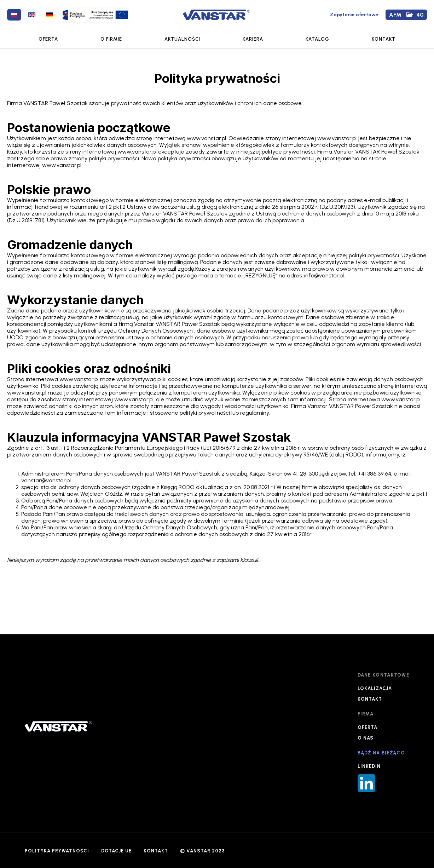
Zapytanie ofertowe (354, 15)
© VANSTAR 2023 (202, 851)
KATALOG (317, 39)
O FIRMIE (111, 39)
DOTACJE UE (116, 851)
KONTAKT (384, 39)
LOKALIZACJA (375, 688)
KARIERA (253, 39)
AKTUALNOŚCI (182, 39)
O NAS (366, 738)
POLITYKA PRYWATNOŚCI (57, 851)
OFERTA (48, 39)
